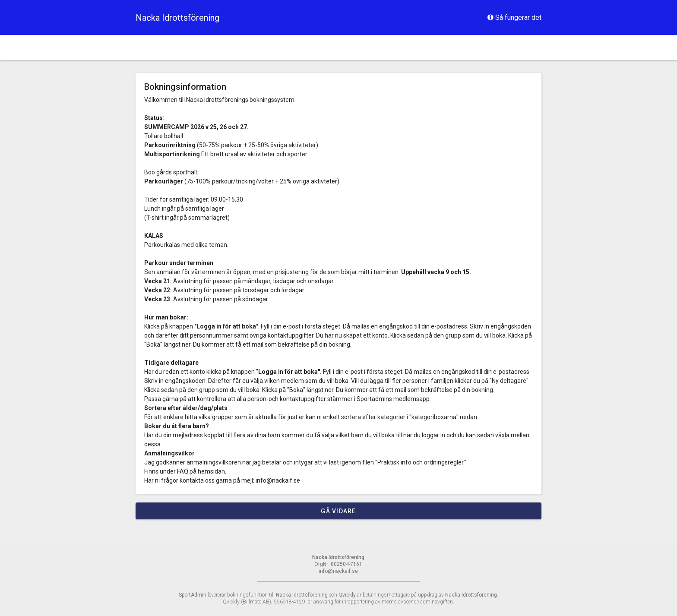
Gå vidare (338, 511)
